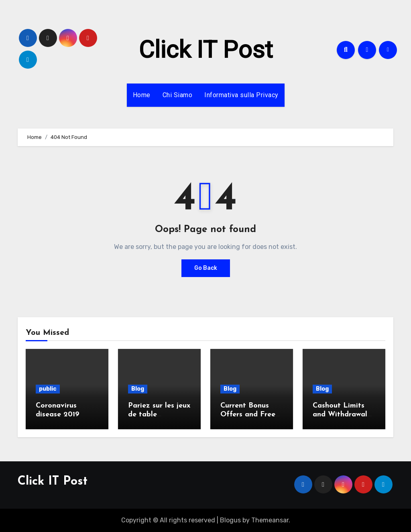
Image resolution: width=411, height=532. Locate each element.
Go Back (206, 268)
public (48, 389)
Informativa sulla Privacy (241, 95)
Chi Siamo (178, 95)
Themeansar (270, 520)
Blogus (230, 520)
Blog (138, 389)
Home (142, 95)
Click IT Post (206, 50)
